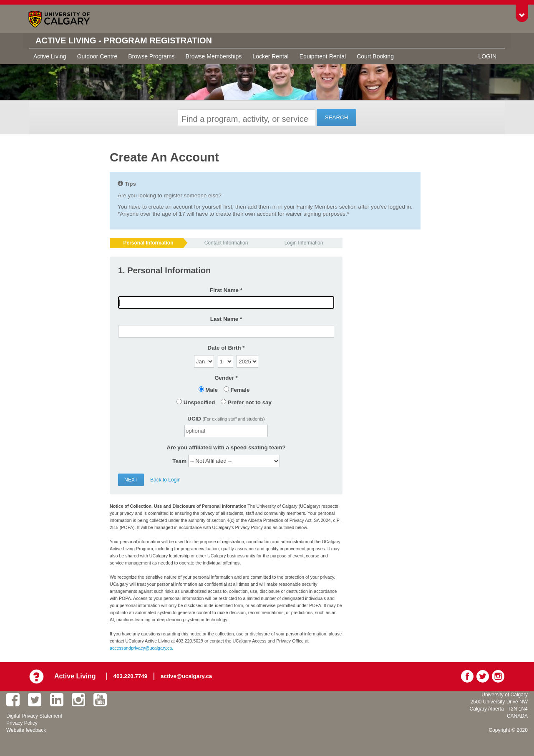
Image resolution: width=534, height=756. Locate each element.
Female (240, 390)
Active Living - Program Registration (124, 40)
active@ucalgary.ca (186, 676)
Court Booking (375, 56)
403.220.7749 (131, 676)
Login (487, 56)
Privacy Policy (22, 723)
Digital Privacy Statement (34, 716)
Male (212, 390)
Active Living (50, 56)
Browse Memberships (214, 56)
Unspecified (199, 402)
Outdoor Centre (97, 56)
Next (131, 480)
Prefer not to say (250, 402)
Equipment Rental (323, 56)
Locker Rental (270, 56)
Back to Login (165, 480)
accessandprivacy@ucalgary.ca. (141, 648)
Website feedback (26, 730)
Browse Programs (151, 56)
